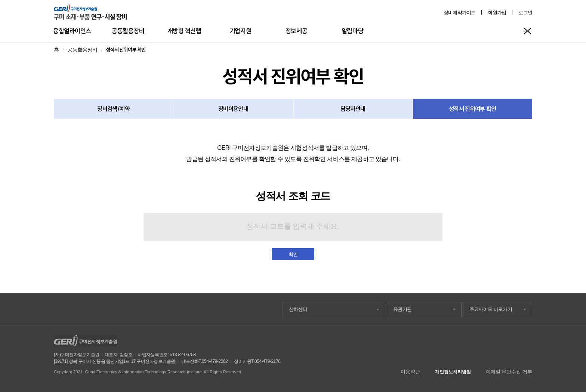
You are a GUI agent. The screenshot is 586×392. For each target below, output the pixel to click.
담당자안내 (353, 109)
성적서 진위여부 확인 (473, 109)
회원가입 (497, 13)
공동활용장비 (128, 31)
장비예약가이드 (460, 13)
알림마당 (352, 31)
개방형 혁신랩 (184, 31)
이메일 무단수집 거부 (509, 372)
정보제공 (296, 31)
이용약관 (410, 372)
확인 (293, 254)
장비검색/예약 (113, 109)
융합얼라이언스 (72, 31)
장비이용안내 (233, 109)
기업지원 (240, 31)
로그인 (525, 13)
